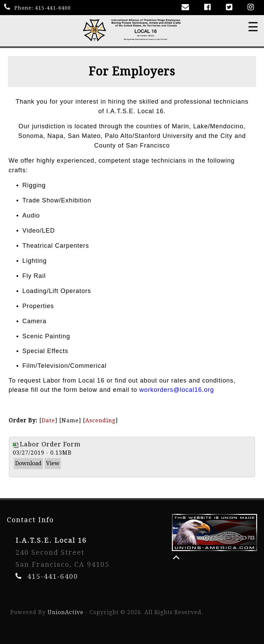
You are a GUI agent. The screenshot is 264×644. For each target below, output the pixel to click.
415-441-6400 (53, 8)
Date (48, 420)
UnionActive (65, 612)
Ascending (100, 420)
